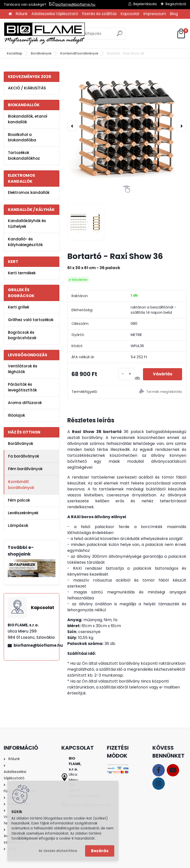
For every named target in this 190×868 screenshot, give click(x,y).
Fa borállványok (24, 456)
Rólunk (22, 14)
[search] (120, 35)
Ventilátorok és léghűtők (23, 369)
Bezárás (100, 851)
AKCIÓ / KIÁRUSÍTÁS (27, 88)
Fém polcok (19, 500)
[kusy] (126, 374)
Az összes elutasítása (58, 851)
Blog (174, 14)
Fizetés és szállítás (99, 14)
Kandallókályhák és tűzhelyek (27, 224)
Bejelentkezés (145, 4)
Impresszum (155, 14)
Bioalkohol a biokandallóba (22, 137)
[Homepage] (10, 14)
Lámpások (18, 525)
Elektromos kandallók (29, 192)
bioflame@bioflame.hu (75, 4)
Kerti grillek (19, 307)
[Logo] (45, 34)
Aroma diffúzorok (25, 403)
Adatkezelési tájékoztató (55, 14)
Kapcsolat (130, 14)
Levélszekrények (23, 513)
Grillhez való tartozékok (31, 320)
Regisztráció (176, 4)
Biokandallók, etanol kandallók (28, 119)
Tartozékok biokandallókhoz (24, 155)
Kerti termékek (22, 273)
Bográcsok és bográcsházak (22, 335)
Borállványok (41, 53)
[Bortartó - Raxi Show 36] (127, 126)
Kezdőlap (15, 53)
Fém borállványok (25, 469)
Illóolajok (16, 415)
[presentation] (72, 126)
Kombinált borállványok (79, 53)
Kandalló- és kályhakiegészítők (25, 242)
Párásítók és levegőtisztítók (22, 387)
